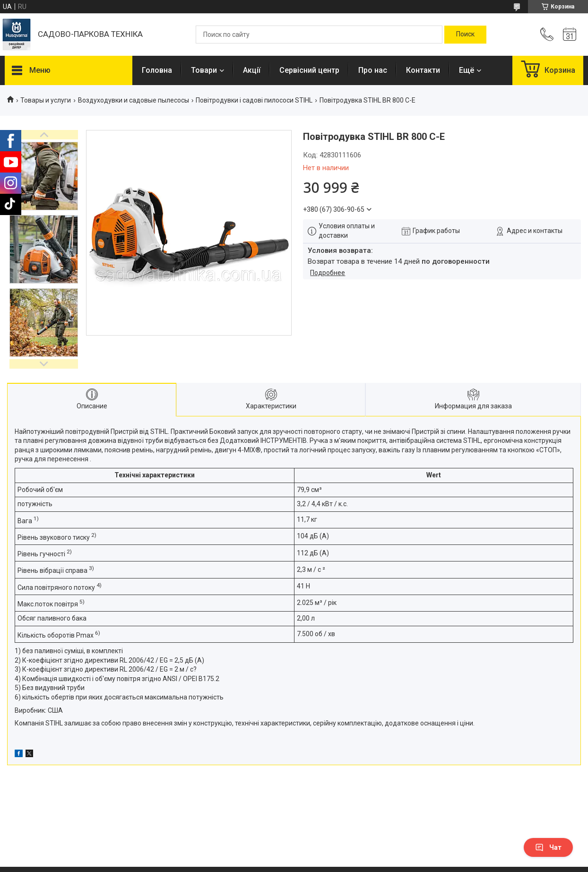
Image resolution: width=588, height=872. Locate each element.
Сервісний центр (309, 70)
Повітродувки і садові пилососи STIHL (254, 100)
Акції (252, 70)
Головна (157, 70)
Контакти (423, 70)
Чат (548, 847)
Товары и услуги (46, 100)
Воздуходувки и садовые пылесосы (134, 100)
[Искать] (465, 35)
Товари (204, 70)
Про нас (373, 70)
